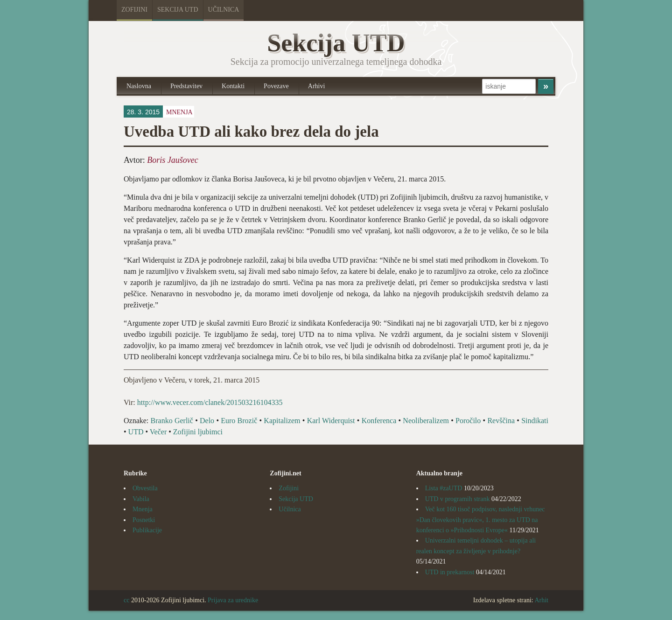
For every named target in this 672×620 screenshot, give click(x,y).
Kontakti (233, 86)
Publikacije (147, 530)
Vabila (141, 499)
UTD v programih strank (458, 499)
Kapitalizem (282, 421)
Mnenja (179, 112)
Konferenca (379, 421)
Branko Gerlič (172, 421)
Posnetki (144, 520)
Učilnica (224, 10)
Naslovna (139, 86)
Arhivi (317, 86)
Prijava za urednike (233, 600)
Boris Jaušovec (172, 160)
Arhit (541, 600)
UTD (136, 432)
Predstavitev (186, 86)
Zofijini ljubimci (198, 432)
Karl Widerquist (331, 421)
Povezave (276, 86)
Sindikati (535, 421)
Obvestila (145, 488)
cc (126, 600)
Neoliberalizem (426, 421)
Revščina (501, 421)
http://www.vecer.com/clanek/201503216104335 (209, 402)
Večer (158, 432)
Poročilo (468, 421)
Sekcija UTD (178, 10)
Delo (207, 421)
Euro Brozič (239, 421)
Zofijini (134, 10)
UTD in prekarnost (450, 572)
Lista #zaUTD (444, 488)
